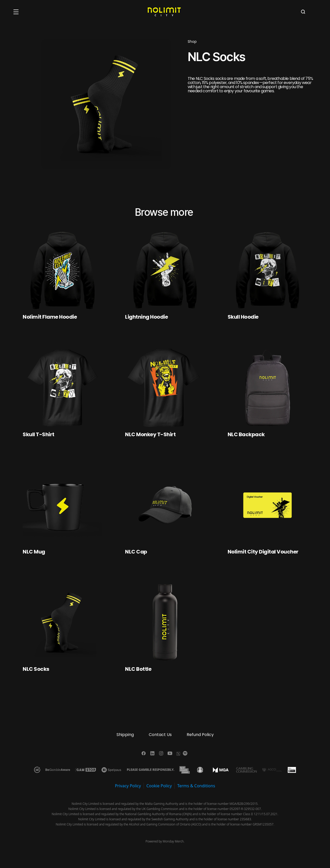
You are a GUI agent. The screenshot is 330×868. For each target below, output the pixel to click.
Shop (192, 42)
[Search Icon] (303, 12)
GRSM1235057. (263, 824)
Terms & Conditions (196, 786)
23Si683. (246, 819)
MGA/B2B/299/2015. (244, 804)
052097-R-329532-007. (246, 809)
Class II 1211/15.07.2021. (261, 814)
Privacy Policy (128, 786)
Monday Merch (173, 841)
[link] (63, 317)
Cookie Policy (159, 786)
